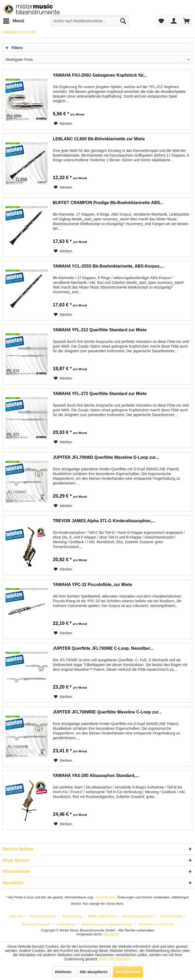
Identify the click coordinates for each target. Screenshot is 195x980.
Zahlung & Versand (36, 924)
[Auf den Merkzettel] (63, 124)
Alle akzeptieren (94, 972)
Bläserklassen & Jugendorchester (107, 924)
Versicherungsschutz (139, 916)
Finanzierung (72, 916)
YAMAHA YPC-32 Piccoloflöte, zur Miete (92, 585)
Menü (14, 20)
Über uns (16, 916)
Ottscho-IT (111, 934)
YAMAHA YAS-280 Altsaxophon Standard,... (96, 776)
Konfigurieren (128, 972)
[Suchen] (123, 21)
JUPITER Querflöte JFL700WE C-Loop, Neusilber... (103, 648)
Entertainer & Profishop (156, 924)
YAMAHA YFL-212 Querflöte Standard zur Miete (100, 330)
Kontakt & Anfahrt (43, 916)
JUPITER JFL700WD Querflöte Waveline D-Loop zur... (106, 457)
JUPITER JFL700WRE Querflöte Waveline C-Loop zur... (107, 712)
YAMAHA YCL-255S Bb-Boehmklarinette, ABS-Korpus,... (109, 266)
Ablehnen (63, 972)
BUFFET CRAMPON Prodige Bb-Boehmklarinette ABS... (108, 203)
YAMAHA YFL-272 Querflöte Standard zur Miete (100, 394)
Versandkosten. (106, 897)
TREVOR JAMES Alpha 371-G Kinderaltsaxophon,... (104, 521)
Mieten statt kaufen (102, 916)
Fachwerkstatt (171, 916)
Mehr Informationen (115, 959)
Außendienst (66, 924)
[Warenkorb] (187, 21)
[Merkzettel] (161, 21)
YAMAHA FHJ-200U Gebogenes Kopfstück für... (100, 75)
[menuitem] (13, 21)
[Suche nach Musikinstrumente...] (90, 21)
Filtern (14, 48)
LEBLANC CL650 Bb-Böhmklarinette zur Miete (99, 139)
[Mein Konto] (174, 21)
